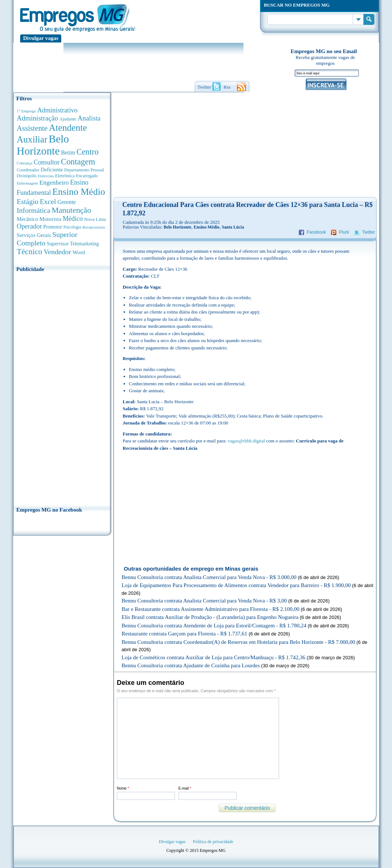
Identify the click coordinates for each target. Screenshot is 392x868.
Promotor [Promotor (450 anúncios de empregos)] (53, 227)
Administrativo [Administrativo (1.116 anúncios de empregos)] (58, 110)
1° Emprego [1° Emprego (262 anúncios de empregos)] (26, 111)
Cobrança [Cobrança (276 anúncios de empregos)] (25, 163)
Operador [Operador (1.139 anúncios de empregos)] (30, 226)
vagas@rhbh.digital (246, 441)
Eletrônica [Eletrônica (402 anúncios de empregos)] (65, 176)
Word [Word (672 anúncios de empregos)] (79, 252)
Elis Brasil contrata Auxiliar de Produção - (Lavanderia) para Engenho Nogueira (210, 617)
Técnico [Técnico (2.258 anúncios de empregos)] (30, 252)
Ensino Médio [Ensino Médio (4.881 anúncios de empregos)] (79, 192)
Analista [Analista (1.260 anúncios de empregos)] (89, 118)
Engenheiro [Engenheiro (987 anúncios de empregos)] (54, 182)
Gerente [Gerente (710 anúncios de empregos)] (66, 202)
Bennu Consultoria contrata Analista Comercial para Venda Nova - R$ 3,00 (204, 601)
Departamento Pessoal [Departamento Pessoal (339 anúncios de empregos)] (84, 170)
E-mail (185, 788)
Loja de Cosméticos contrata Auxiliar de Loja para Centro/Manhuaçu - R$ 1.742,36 (214, 657)
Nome (123, 788)
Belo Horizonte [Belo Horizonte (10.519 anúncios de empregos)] (43, 145)
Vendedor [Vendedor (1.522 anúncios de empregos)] (57, 252)
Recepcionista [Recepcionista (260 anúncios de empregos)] (94, 227)
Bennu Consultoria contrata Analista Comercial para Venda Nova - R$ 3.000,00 (209, 577)
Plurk (344, 232)
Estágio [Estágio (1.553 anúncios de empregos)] (28, 201)
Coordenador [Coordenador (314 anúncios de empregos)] (28, 170)
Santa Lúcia (233, 227)
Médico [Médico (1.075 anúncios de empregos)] (73, 219)
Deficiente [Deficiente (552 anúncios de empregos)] (52, 170)
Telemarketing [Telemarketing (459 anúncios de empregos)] (85, 244)
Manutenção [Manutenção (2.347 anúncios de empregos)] (72, 210)
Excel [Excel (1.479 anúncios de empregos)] (48, 202)
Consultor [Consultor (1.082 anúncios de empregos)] (47, 162)
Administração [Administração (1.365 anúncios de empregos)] (38, 118)
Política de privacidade (213, 842)
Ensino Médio (206, 227)
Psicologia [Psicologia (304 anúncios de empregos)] (72, 227)
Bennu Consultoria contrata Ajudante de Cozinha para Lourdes (191, 665)
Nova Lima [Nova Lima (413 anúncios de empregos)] (95, 219)
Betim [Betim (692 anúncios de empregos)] (68, 153)
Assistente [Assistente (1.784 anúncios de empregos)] (32, 128)
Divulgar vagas (41, 38)
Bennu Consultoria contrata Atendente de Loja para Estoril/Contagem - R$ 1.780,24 (214, 626)
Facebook (316, 232)
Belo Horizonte (177, 227)
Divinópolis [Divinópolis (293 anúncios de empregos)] (27, 176)
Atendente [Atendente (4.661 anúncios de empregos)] (68, 127)
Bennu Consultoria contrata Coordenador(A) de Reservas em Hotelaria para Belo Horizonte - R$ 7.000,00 (239, 642)
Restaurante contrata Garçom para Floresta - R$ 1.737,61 (185, 634)
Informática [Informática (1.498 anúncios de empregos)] (34, 210)
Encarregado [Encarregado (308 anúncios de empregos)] (87, 176)
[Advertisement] (62, 387)
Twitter (368, 232)
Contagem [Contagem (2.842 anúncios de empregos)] (78, 162)
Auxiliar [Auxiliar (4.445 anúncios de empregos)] (32, 139)
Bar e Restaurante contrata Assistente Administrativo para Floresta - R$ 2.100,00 (211, 609)
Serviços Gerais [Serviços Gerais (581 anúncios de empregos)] (34, 235)
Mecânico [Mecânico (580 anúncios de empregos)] (28, 219)
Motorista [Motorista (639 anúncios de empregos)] (50, 219)
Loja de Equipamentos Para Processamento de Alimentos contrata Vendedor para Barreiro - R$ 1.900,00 (236, 585)
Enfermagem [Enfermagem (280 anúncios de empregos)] (28, 183)
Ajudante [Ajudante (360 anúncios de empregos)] (68, 119)
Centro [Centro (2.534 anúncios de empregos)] (87, 152)
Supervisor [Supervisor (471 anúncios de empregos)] (58, 244)
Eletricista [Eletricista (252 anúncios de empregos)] (46, 176)
